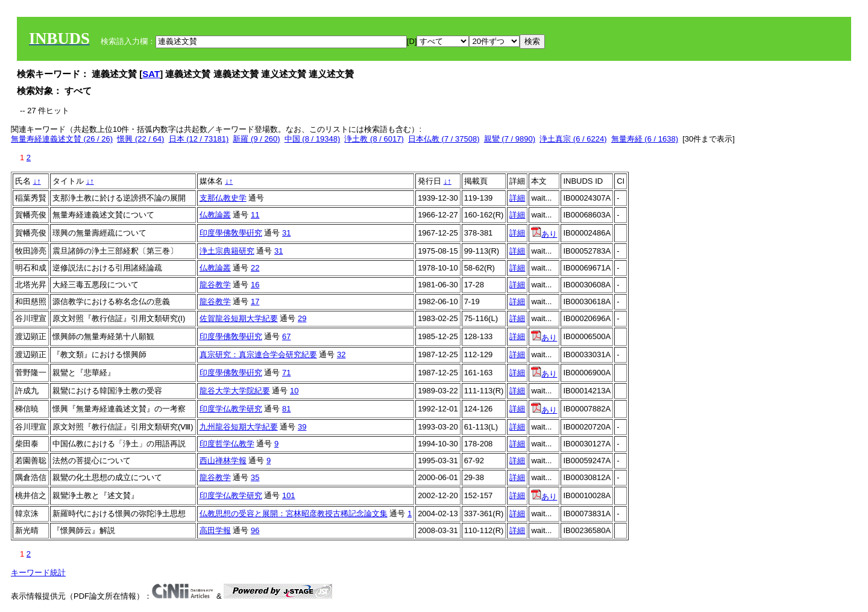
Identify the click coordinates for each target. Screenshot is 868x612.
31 (286, 233)
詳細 (517, 198)
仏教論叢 (215, 215)
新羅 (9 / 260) (256, 139)
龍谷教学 (215, 285)
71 (286, 373)
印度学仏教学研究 (231, 409)
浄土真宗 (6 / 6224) (573, 139)
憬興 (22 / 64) (140, 139)
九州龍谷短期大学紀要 (239, 427)
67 (286, 336)
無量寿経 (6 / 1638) (645, 139)
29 (302, 318)
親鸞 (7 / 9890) (510, 139)
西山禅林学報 (223, 461)
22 (255, 268)
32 (341, 354)
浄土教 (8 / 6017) (374, 139)
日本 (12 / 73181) (199, 139)
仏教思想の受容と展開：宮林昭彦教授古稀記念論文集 (294, 514)
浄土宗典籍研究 (227, 251)
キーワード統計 (38, 573)
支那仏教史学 (223, 198)
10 (294, 391)
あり (544, 234)
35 (255, 477)
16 (255, 285)
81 (286, 409)
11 (255, 215)
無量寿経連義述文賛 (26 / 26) (62, 139)
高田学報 (215, 530)
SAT (151, 74)
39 (302, 427)
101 (289, 495)
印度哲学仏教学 (227, 444)
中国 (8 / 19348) (313, 139)
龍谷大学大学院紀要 (235, 391)
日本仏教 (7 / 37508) (444, 139)
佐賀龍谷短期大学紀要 (239, 318)
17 (255, 301)
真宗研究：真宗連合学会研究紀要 (258, 354)
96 (255, 530)
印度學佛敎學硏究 (231, 233)
